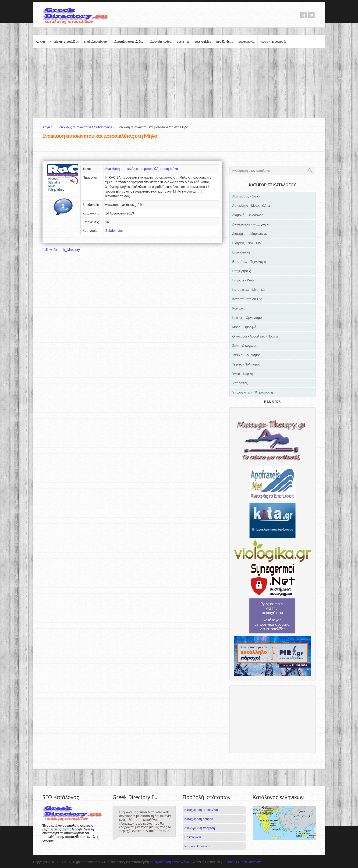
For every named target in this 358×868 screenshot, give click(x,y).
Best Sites (183, 42)
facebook (304, 15)
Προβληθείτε (225, 42)
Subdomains (105, 127)
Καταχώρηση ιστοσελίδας (202, 810)
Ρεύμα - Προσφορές (273, 42)
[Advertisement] (179, 83)
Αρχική (41, 42)
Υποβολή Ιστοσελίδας (64, 42)
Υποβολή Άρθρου (95, 42)
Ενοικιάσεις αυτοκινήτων (75, 127)
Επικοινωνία (246, 42)
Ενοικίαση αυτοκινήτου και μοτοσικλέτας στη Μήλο (142, 169)
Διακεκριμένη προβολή (200, 828)
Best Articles (203, 42)
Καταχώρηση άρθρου (199, 819)
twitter (311, 15)
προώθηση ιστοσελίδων (172, 862)
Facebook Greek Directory (242, 862)
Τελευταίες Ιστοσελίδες (127, 42)
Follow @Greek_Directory (61, 250)
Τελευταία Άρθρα (160, 42)
